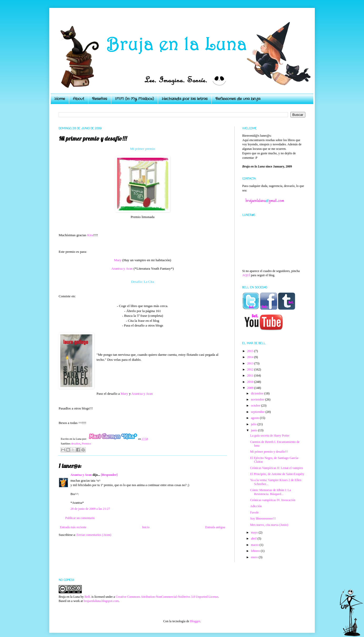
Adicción (256, 506)
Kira (90, 235)
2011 (251, 376)
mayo (255, 532)
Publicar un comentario (80, 518)
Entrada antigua (215, 527)
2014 (251, 357)
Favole (254, 512)
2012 (251, 369)
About (79, 99)
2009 (251, 388)
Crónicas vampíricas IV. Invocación (273, 500)
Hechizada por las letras (185, 99)
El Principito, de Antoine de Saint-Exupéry (277, 474)
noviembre (258, 399)
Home (60, 99)
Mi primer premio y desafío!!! (269, 452)
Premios (86, 443)
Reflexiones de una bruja (238, 99)
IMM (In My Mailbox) (134, 99)
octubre (256, 406)
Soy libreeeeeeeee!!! (263, 519)
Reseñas (100, 99)
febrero (256, 551)
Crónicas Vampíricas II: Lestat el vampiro (277, 468)
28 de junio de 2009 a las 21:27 (90, 509)
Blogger (195, 621)
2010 (251, 382)
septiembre (258, 412)
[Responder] (109, 475)
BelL (88, 597)
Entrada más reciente (73, 527)
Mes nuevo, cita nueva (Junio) (269, 525)
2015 (251, 351)
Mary (118, 260)
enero (255, 557)
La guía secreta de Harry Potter (270, 436)
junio (255, 430)
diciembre (258, 393)
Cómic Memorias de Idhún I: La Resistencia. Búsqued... (271, 492)
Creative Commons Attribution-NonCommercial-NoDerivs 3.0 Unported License (167, 597)
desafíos (76, 443)
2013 (251, 363)
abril (254, 539)
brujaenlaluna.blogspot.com (101, 601)
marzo (255, 545)
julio (254, 424)
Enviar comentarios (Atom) (94, 535)
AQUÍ (246, 275)
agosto (255, 418)
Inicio (146, 527)
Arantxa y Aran (122, 268)
